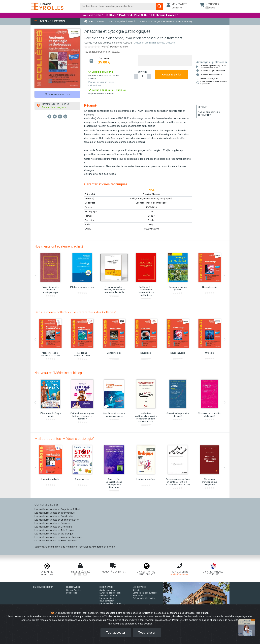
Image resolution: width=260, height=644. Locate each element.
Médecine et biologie (104, 547)
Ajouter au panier (172, 75)
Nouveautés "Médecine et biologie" (60, 373)
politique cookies (132, 613)
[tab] (111, 60)
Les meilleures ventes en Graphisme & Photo (58, 509)
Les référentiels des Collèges (151, 203)
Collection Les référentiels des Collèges (154, 43)
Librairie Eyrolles (74, 590)
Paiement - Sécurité (108, 596)
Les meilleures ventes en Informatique (55, 513)
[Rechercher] (118, 6)
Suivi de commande (109, 590)
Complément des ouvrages (145, 593)
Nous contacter (107, 601)
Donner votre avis (119, 47)
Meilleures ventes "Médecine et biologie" (64, 439)
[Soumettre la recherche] (160, 6)
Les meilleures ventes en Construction (54, 516)
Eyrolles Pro (72, 593)
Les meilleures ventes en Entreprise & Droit (57, 520)
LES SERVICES (139, 587)
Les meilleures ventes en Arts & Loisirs (54, 530)
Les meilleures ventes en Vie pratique (54, 534)
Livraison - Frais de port (110, 593)
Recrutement (139, 596)
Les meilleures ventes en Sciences (52, 523)
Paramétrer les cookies (110, 603)
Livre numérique (107, 598)
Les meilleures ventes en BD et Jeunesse (56, 541)
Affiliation (137, 590)
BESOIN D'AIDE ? (107, 587)
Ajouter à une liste (57, 94)
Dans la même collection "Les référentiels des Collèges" (75, 312)
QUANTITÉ (142, 72)
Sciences (39, 547)
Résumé (202, 107)
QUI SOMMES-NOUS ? (43, 587)
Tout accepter (116, 632)
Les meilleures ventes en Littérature (53, 527)
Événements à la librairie (144, 598)
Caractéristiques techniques (209, 114)
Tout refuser (147, 632)
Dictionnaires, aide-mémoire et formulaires (69, 547)
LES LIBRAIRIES (73, 587)
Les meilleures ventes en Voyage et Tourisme (58, 537)
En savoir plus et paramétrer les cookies (131, 624)
